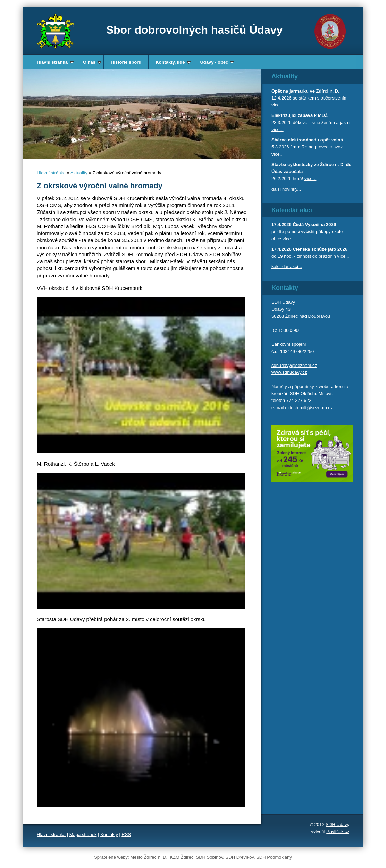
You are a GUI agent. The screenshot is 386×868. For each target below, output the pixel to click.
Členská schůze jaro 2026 (320, 249)
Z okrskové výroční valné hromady (100, 186)
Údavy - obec (217, 62)
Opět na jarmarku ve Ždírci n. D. (305, 91)
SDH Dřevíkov (240, 857)
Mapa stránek (83, 835)
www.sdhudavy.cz (289, 372)
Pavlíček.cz (338, 831)
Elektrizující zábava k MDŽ (300, 115)
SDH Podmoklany (274, 857)
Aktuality (79, 173)
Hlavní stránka (55, 62)
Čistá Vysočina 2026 (314, 225)
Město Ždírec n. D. (149, 857)
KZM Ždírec (182, 857)
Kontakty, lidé (173, 62)
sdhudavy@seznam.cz (294, 365)
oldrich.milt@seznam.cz (309, 408)
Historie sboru (126, 62)
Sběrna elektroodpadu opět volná (307, 140)
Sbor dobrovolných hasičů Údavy (195, 30)
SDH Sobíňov (210, 857)
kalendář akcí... (287, 267)
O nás (92, 62)
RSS (126, 835)
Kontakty (109, 835)
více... (278, 105)
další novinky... (286, 189)
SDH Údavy (337, 824)
